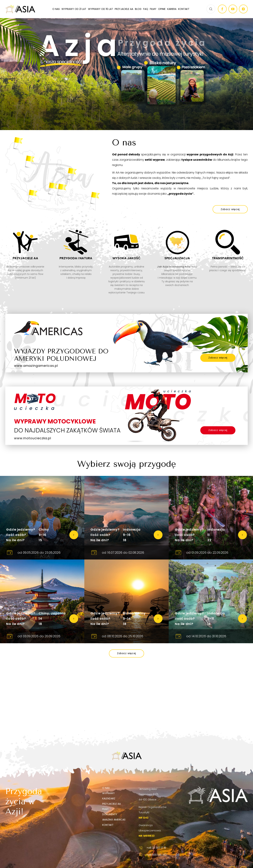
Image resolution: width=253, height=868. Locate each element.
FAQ (146, 9)
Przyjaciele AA (124, 9)
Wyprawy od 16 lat (100, 9)
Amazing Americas (114, 820)
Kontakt (184, 9)
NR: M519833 (147, 836)
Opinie (162, 9)
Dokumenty (110, 814)
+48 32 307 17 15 (152, 848)
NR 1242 (144, 818)
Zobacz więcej (218, 358)
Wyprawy (108, 793)
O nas (56, 9)
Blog (138, 9)
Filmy (153, 9)
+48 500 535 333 (153, 855)
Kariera (172, 9)
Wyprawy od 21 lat (74, 9)
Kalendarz (109, 798)
